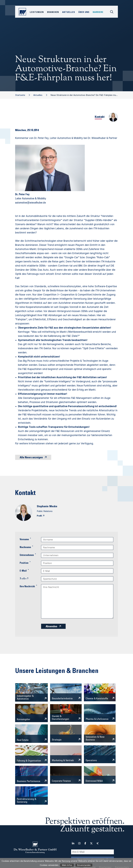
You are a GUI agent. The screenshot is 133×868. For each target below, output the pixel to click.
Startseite (20, 95)
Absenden (51, 627)
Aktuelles (38, 95)
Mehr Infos (67, 865)
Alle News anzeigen (31, 458)
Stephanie (43, 507)
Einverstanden (84, 865)
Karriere (98, 12)
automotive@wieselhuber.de (30, 203)
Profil (39, 516)
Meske (53, 507)
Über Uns (84, 12)
